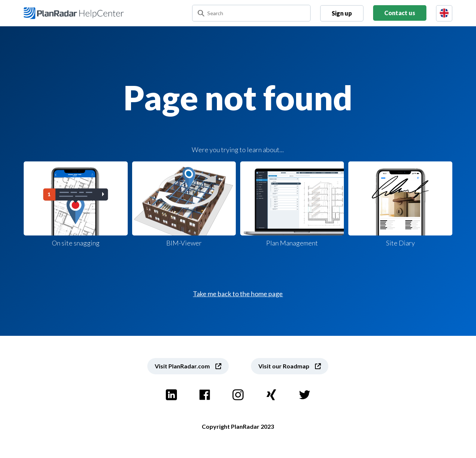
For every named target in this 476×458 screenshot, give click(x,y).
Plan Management (292, 204)
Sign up (342, 13)
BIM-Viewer (184, 204)
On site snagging (76, 204)
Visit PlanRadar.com (182, 366)
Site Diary (400, 204)
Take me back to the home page (238, 294)
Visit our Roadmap (284, 366)
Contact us (400, 13)
